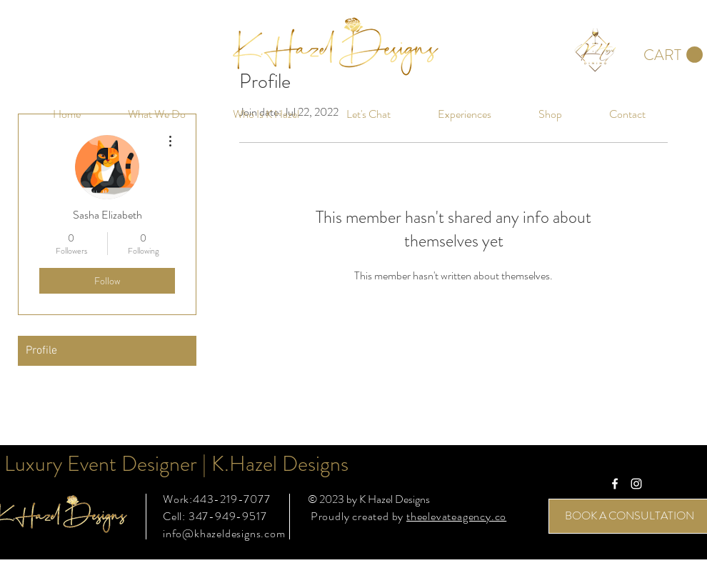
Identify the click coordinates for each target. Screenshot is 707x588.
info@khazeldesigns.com (224, 533)
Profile (41, 351)
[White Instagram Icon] (636, 484)
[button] (673, 55)
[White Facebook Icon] (615, 484)
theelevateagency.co (456, 516)
